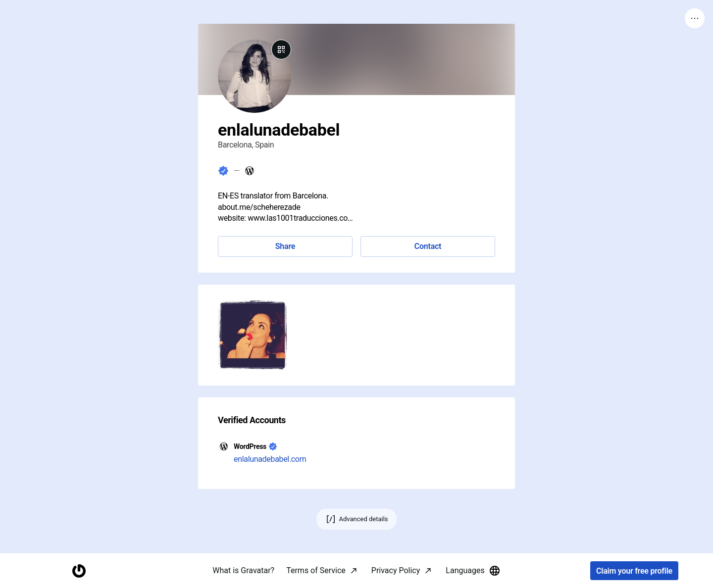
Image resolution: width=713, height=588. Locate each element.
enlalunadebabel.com (270, 459)
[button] (253, 335)
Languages (473, 571)
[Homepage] (79, 571)
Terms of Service (316, 570)
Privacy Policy (396, 570)
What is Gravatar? (243, 570)
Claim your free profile (634, 571)
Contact (428, 246)
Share (285, 246)
